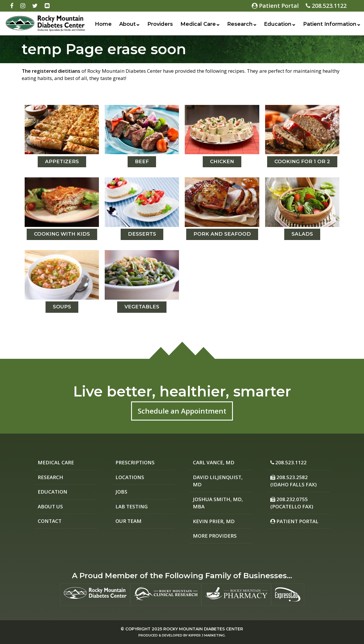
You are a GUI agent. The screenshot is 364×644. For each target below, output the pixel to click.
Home (103, 24)
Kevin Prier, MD (214, 521)
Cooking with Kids (62, 234)
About (127, 24)
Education (278, 24)
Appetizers (62, 161)
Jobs (121, 492)
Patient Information (330, 24)
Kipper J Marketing (207, 635)
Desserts (142, 234)
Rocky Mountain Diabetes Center (203, 629)
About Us (50, 506)
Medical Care (198, 24)
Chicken (222, 161)
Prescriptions (135, 462)
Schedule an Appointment (182, 411)
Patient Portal (275, 6)
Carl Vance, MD (214, 462)
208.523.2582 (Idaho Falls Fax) (294, 481)
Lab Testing (132, 506)
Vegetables (142, 307)
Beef (142, 161)
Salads (302, 234)
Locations (130, 477)
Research (240, 24)
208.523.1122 (326, 6)
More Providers (215, 536)
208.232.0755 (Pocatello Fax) (292, 503)
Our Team (128, 521)
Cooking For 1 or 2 (302, 161)
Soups (62, 307)
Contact (50, 521)
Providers (160, 24)
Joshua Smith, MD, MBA (218, 503)
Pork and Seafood (222, 234)
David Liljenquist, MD (218, 481)
